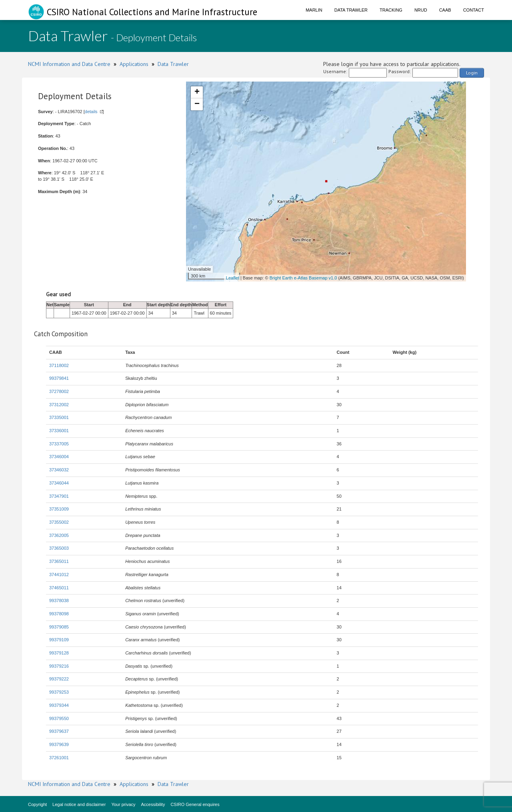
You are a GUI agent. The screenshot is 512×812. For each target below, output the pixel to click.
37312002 (59, 405)
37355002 (59, 522)
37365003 (59, 548)
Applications (134, 64)
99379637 (59, 731)
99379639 (59, 744)
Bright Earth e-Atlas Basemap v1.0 (303, 278)
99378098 (59, 614)
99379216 (59, 666)
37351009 (59, 509)
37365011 (59, 561)
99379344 (59, 705)
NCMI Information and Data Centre (69, 64)
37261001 (59, 758)
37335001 (59, 417)
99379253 (59, 692)
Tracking (391, 10)
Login (472, 73)
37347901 (59, 496)
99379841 (59, 378)
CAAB (445, 10)
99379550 (59, 718)
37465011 (59, 588)
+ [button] (197, 92)
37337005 (59, 444)
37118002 (59, 365)
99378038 (59, 601)
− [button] (197, 104)
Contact (474, 10)
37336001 (59, 431)
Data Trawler (351, 10)
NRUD (421, 10)
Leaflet (233, 278)
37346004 (59, 457)
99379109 (59, 640)
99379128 (59, 653)
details (91, 112)
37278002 (59, 391)
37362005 (59, 535)
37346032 (59, 470)
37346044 (59, 483)
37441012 (59, 575)
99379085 (59, 627)
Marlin (314, 10)
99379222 (59, 679)
